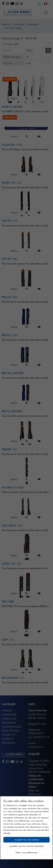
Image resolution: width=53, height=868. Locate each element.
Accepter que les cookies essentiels (27, 846)
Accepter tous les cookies (27, 840)
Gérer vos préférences (26, 853)
